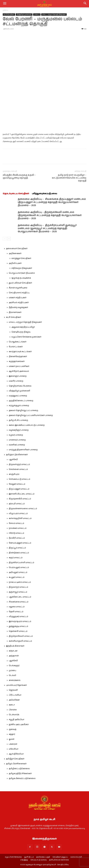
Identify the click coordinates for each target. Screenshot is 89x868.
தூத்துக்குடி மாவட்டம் (18, 626)
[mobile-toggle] (5, 4)
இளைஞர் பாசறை (18, 376)
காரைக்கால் (15, 680)
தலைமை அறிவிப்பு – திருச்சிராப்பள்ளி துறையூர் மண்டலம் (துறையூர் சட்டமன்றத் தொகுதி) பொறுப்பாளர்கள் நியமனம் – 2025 (47, 228)
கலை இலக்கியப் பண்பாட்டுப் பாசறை (27, 425)
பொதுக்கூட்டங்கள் (18, 342)
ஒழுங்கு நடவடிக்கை (21, 278)
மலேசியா (14, 749)
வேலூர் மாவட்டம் (17, 484)
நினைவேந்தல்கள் (18, 357)
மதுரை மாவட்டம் (17, 607)
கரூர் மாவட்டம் (16, 558)
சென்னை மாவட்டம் (18, 469)
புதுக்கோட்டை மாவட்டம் (20, 597)
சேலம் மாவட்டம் (16, 523)
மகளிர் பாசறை (16, 381)
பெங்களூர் (14, 666)
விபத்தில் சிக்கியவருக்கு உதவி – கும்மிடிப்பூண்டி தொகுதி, (19, 176)
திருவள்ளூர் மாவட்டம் (19, 464)
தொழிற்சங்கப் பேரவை (20, 386)
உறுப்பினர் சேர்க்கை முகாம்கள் (26, 337)
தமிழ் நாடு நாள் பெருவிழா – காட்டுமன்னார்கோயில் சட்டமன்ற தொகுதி (69, 178)
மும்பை (12, 671)
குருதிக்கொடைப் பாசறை (21, 401)
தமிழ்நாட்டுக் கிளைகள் (17, 455)
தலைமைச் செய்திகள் (17, 249)
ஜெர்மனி (13, 690)
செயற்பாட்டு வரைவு (39, 860)
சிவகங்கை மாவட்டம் (19, 602)
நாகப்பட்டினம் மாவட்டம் (20, 582)
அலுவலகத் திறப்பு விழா (23, 327)
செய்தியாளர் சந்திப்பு (19, 293)
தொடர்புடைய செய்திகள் (16, 194)
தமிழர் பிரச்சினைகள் (16, 764)
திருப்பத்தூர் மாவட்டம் (19, 489)
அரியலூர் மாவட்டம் (18, 572)
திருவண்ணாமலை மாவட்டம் (23, 509)
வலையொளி (76, 857)
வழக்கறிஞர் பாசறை (19, 430)
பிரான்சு (13, 710)
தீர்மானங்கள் (15, 312)
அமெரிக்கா (14, 700)
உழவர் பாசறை (16, 435)
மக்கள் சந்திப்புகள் (18, 298)
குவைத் (13, 729)
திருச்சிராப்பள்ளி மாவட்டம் (21, 563)
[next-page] (9, 239)
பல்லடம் (37, 14)
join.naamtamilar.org (77, 828)
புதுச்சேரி (13, 460)
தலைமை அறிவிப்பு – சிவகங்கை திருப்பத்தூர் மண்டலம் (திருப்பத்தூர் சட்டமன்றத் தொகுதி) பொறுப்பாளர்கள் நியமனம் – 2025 (52, 202)
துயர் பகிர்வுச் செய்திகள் (20, 283)
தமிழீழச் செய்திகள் (15, 759)
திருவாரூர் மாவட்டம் (18, 587)
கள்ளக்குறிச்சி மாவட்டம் (20, 518)
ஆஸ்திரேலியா (16, 754)
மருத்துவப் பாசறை (18, 396)
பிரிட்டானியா (15, 695)
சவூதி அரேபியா (16, 720)
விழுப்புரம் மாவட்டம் (18, 514)
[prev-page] (4, 239)
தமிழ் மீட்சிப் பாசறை (18, 420)
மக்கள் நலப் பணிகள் (19, 366)
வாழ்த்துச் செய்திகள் (21, 258)
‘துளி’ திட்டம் (29, 857)
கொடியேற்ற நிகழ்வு (21, 332)
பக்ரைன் (13, 744)
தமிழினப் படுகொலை (19, 769)
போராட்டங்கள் (16, 347)
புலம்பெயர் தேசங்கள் (16, 685)
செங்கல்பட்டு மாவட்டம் (19, 479)
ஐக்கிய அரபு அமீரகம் (19, 724)
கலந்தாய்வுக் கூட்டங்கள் (20, 352)
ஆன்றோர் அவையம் (19, 371)
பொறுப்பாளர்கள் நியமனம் (22, 273)
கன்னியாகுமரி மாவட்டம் (20, 641)
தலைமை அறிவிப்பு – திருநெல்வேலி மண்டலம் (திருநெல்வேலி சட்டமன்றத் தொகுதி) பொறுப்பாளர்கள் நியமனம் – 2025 (50, 215)
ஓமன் (12, 739)
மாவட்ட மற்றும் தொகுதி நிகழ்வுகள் (54, 14)
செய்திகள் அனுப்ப (60, 857)
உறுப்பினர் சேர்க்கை (13, 857)
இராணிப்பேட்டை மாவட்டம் (22, 494)
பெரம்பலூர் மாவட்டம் (19, 567)
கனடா (12, 705)
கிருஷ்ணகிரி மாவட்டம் (20, 499)
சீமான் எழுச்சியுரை (18, 288)
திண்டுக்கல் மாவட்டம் (19, 553)
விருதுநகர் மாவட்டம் (18, 617)
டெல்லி (12, 675)
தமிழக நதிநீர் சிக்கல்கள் (20, 774)
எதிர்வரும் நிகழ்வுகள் (22, 268)
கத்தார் (12, 734)
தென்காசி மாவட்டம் (18, 631)
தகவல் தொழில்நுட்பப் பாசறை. (24, 410)
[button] (85, 4)
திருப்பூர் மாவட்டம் (17, 548)
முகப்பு (5, 10)
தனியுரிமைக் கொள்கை (59, 860)
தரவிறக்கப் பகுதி (43, 857)
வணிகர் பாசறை (17, 445)
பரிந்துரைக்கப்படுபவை (44, 194)
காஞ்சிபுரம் (14, 474)
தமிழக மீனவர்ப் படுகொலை (22, 778)
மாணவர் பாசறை (17, 440)
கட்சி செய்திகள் (9, 14)
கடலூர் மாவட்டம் (17, 577)
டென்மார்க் (14, 715)
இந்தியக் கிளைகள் (15, 646)
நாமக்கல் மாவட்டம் (18, 528)
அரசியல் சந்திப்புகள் (19, 303)
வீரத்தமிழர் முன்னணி (24, 14)
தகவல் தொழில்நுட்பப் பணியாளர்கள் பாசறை (31, 415)
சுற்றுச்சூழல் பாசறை (19, 406)
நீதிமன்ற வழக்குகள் (18, 307)
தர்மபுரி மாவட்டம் (17, 504)
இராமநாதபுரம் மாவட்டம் (20, 621)
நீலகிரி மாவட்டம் (17, 538)
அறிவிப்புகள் (15, 263)
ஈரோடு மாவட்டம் (16, 533)
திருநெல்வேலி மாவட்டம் (21, 636)
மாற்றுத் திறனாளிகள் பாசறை (23, 450)
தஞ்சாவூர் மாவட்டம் (18, 592)
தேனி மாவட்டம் (16, 612)
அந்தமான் (14, 656)
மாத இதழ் (24, 860)
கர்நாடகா (13, 651)
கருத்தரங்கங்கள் (17, 361)
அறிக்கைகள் (15, 253)
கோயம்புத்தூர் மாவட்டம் (20, 543)
